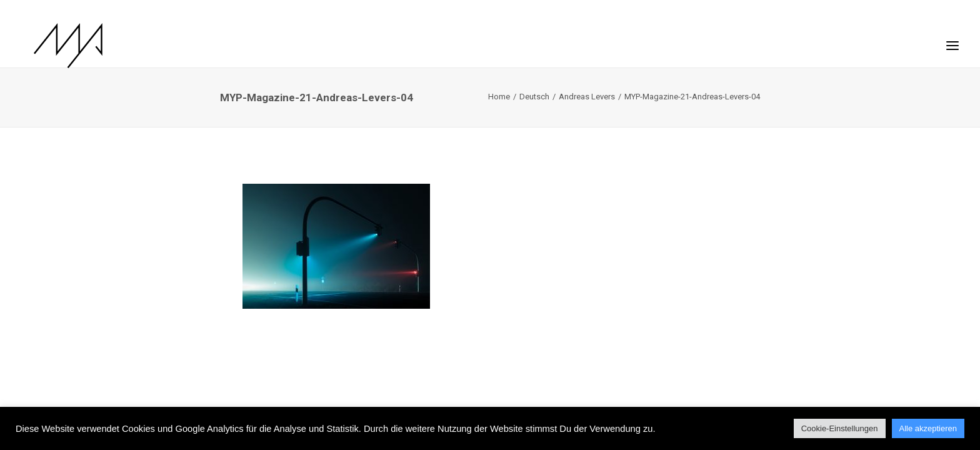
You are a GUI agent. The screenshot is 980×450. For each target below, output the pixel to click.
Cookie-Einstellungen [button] (840, 428)
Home (499, 97)
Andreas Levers (587, 97)
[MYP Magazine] (56, 46)
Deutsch (534, 97)
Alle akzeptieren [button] (928, 428)
